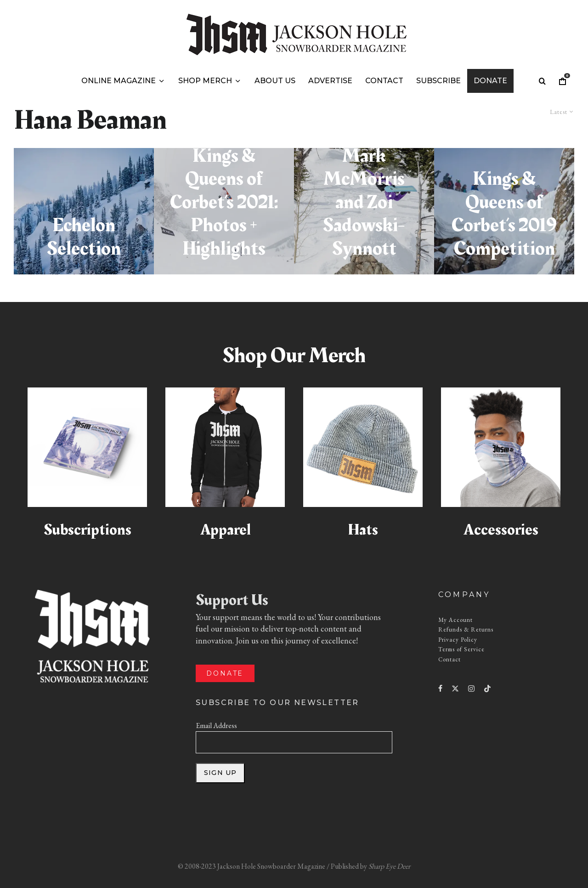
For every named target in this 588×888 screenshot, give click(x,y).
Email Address (216, 726)
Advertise (330, 81)
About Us (275, 81)
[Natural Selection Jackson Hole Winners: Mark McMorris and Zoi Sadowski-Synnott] (364, 211)
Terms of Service (461, 649)
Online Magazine (119, 81)
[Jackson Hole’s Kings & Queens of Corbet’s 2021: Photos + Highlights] (224, 211)
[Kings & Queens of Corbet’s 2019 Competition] (504, 211)
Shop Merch (205, 81)
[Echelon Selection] (84, 211)
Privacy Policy (458, 640)
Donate (490, 81)
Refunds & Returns (466, 629)
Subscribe (438, 81)
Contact (384, 81)
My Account (455, 620)
